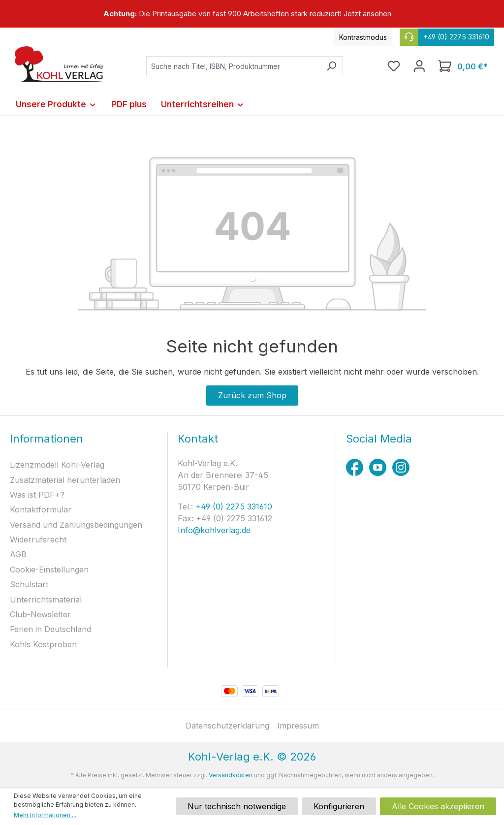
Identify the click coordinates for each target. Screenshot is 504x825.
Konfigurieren (339, 806)
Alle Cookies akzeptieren (438, 806)
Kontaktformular (41, 509)
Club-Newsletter (40, 614)
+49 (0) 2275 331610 (233, 507)
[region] (252, 14)
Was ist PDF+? (37, 495)
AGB (18, 554)
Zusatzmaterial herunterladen (65, 480)
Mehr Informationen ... (45, 815)
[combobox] (233, 66)
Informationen (47, 439)
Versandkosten (231, 775)
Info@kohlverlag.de (214, 530)
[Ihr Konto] (419, 66)
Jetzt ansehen (367, 14)
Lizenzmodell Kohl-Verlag (57, 465)
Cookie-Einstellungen (49, 570)
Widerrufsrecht (38, 539)
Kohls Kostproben (43, 644)
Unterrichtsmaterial (46, 600)
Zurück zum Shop (252, 395)
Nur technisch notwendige (237, 806)
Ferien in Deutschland (50, 629)
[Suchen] (331, 66)
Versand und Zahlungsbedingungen (76, 525)
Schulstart (29, 584)
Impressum (298, 726)
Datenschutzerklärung (227, 726)
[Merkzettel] (394, 66)
